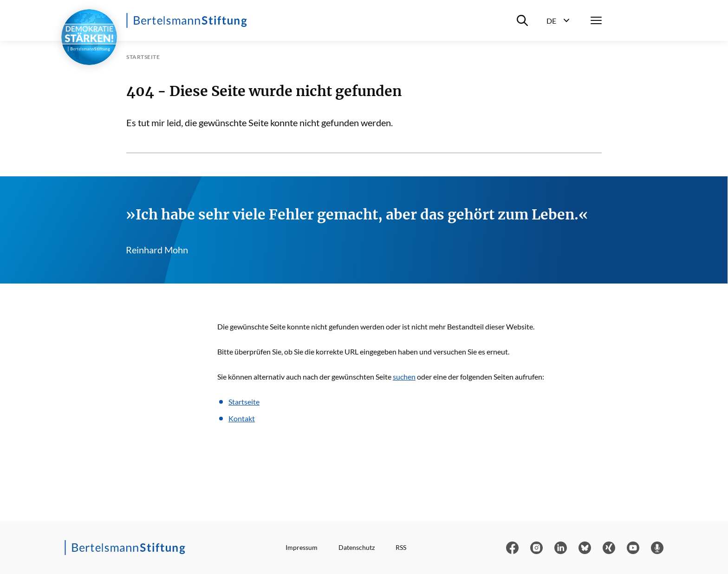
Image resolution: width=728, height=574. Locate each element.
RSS (401, 547)
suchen (404, 377)
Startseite (244, 402)
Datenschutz (357, 547)
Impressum (302, 547)
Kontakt (242, 418)
